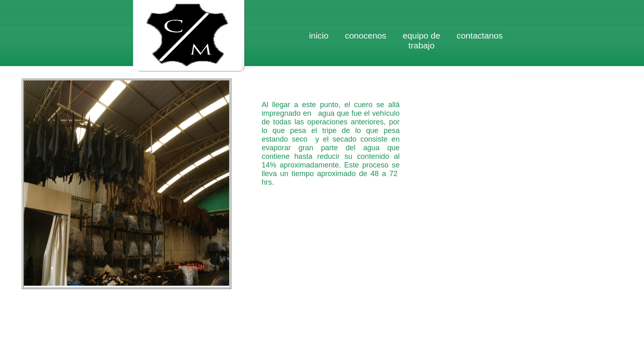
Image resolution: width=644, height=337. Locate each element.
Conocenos (366, 36)
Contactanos (480, 36)
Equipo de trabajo (421, 40)
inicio (319, 36)
